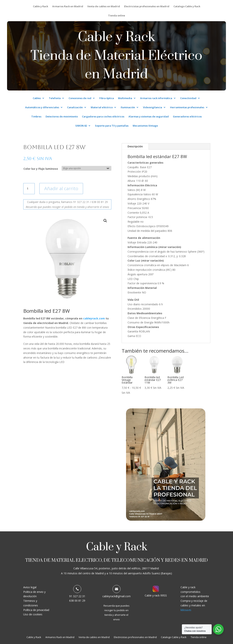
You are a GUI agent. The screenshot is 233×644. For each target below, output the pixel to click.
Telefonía (55, 98)
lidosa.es (186, 610)
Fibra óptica (107, 98)
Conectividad (188, 98)
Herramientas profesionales (187, 107)
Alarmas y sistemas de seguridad (149, 117)
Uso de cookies (33, 614)
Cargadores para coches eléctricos (103, 117)
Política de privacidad (36, 610)
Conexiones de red (80, 98)
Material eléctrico (102, 107)
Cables (37, 98)
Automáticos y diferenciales (42, 107)
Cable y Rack (41, 6)
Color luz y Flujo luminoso (41, 169)
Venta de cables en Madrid (104, 6)
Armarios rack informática (156, 98)
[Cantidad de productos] (29, 189)
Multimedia (125, 98)
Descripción (135, 146)
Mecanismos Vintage (145, 126)
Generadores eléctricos (187, 117)
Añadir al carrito (61, 188)
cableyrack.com (94, 318)
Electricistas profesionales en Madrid (147, 6)
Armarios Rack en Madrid (68, 6)
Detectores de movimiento (62, 117)
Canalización (75, 107)
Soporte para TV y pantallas (112, 126)
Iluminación (128, 107)
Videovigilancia (153, 107)
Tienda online (117, 16)
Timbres (36, 117)
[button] (105, 221)
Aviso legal (30, 587)
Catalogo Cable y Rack (187, 6)
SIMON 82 (81, 126)
